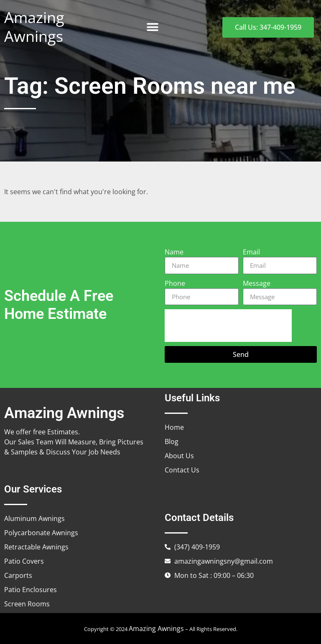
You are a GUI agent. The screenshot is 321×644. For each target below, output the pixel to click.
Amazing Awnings (34, 27)
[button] (152, 27)
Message (257, 283)
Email (251, 252)
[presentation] (228, 326)
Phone (175, 283)
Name (174, 252)
